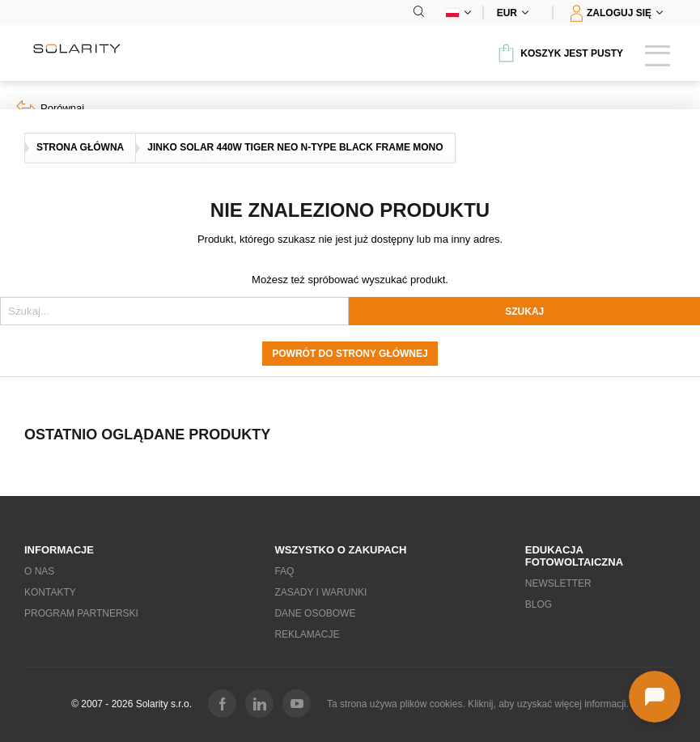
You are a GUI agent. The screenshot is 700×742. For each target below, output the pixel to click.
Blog (539, 604)
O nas (39, 571)
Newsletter (558, 583)
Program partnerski (81, 613)
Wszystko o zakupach (340, 550)
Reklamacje (307, 634)
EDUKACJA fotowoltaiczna (574, 556)
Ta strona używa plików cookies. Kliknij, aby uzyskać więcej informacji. (478, 704)
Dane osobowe (315, 613)
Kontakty (50, 592)
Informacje (59, 550)
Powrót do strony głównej (350, 354)
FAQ (284, 571)
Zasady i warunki (320, 592)
